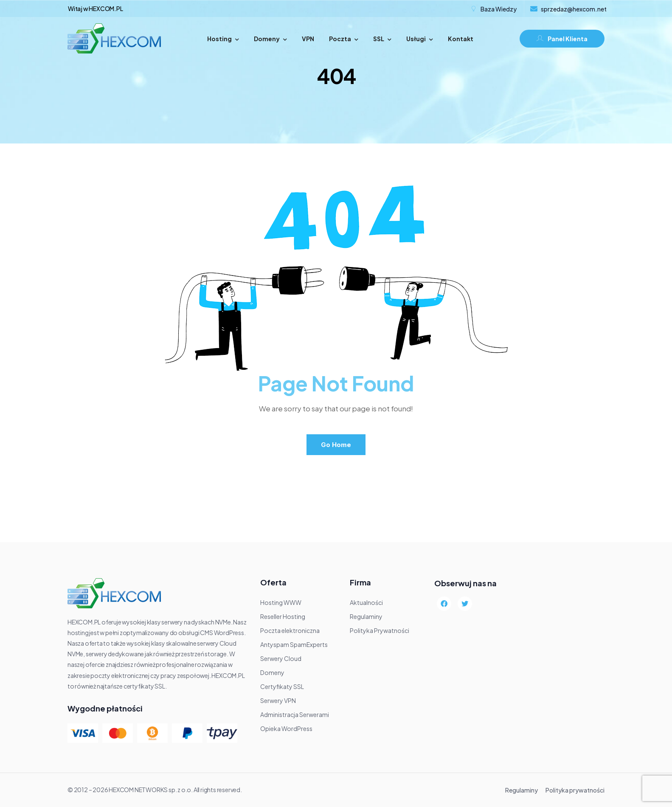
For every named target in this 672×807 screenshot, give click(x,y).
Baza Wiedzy (499, 9)
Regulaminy (522, 790)
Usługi (420, 39)
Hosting (223, 39)
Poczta (344, 39)
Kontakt (461, 39)
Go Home (336, 445)
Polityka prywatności (575, 790)
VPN (308, 39)
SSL (382, 39)
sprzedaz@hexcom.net (574, 9)
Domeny (270, 39)
